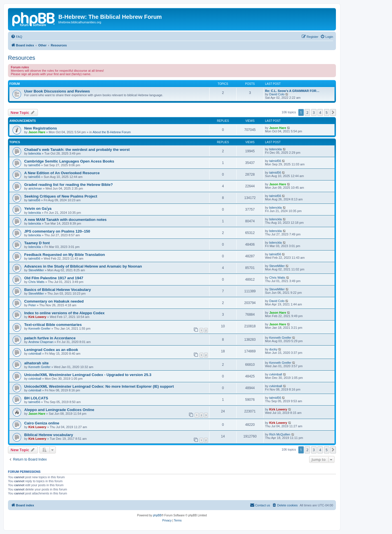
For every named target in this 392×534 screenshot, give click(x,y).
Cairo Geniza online (42, 423)
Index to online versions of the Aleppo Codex (64, 313)
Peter (32, 305)
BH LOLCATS (36, 398)
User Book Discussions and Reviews (57, 91)
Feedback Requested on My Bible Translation (65, 255)
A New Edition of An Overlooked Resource (62, 173)
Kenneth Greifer (40, 328)
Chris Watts (36, 282)
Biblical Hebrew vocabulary (49, 435)
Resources (22, 58)
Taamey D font (37, 243)
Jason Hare (37, 132)
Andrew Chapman (41, 342)
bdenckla (35, 153)
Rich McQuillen (280, 434)
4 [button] (320, 112)
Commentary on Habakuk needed (54, 301)
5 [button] (327, 112)
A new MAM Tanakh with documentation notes (65, 220)
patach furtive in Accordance (50, 338)
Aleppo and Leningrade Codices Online (59, 410)
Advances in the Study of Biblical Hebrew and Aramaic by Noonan (83, 266)
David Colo (277, 94)
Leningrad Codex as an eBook (51, 350)
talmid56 (34, 165)
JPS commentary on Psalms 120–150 (57, 231)
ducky (273, 349)
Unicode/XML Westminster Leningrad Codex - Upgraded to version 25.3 (88, 375)
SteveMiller (36, 270)
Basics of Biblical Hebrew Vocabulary (58, 290)
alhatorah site (36, 363)
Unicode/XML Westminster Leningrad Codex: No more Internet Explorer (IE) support (99, 386)
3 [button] (314, 112)
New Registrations (41, 128)
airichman (35, 188)
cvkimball (35, 354)
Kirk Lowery (37, 317)
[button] (333, 112)
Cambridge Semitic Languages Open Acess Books (69, 161)
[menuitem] (17, 37)
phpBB (157, 515)
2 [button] (307, 112)
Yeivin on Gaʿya (38, 209)
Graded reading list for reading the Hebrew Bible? (68, 185)
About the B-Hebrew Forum (112, 132)
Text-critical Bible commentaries (53, 325)
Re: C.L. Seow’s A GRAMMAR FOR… (292, 91)
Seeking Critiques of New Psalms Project (61, 196)
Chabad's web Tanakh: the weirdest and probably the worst (77, 150)
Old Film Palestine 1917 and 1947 (54, 278)
